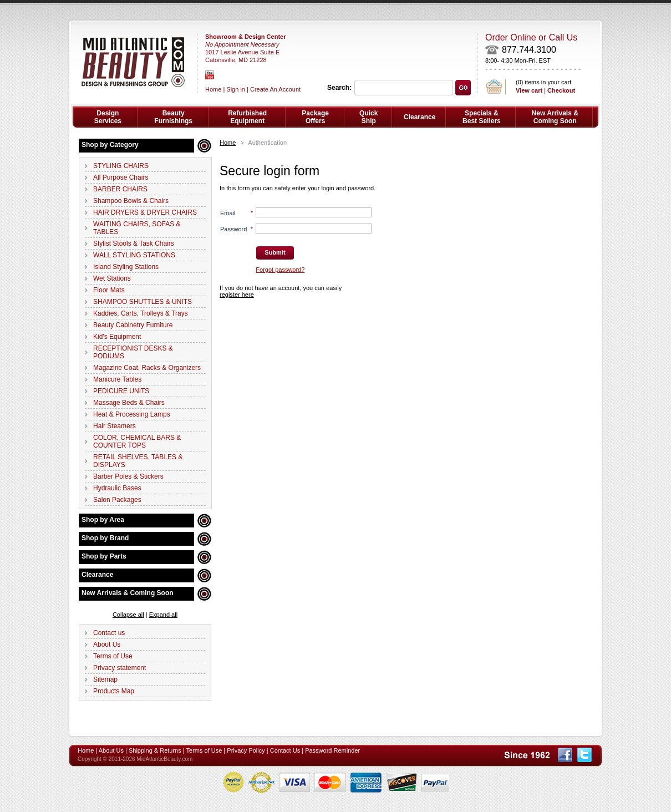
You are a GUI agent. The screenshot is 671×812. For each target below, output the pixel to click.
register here (237, 295)
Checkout (561, 90)
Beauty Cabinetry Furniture (133, 325)
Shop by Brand (105, 538)
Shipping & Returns (155, 750)
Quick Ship (368, 117)
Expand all (163, 615)
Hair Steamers (115, 426)
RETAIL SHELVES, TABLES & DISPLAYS (138, 461)
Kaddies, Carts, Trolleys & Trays (141, 313)
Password (233, 229)
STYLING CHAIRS (121, 166)
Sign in (236, 89)
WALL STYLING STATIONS (134, 255)
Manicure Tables (117, 379)
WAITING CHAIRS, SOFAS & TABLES (137, 228)
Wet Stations (112, 278)
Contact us (109, 633)
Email (228, 213)
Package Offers (315, 117)
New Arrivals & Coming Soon (128, 593)
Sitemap (105, 679)
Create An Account (275, 89)
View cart (529, 90)
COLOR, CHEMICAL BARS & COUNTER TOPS (137, 441)
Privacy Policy (246, 750)
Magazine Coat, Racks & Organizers (147, 368)
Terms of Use (113, 656)
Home (228, 143)
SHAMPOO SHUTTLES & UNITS (143, 302)
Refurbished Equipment (247, 117)
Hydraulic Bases (117, 488)
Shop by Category (110, 145)
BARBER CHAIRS (120, 189)
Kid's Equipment (117, 337)
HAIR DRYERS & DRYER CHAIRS (145, 212)
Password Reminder (332, 750)
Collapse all (128, 615)
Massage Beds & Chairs (129, 403)
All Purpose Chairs (121, 177)
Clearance (97, 575)
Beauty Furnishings (173, 117)
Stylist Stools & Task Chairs (134, 243)
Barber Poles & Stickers (128, 476)
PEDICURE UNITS (121, 391)
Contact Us (285, 750)
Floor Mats (109, 290)
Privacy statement (120, 668)
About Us (107, 644)
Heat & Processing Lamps (132, 414)
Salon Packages (117, 500)
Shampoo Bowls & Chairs (131, 201)
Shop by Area (103, 520)
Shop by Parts (104, 556)
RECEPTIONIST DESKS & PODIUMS (133, 352)
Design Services (108, 117)
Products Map (114, 691)
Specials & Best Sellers (482, 117)
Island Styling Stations (126, 267)
